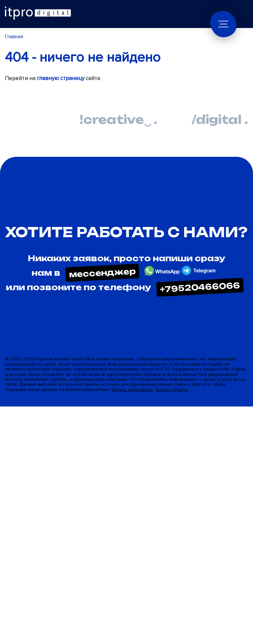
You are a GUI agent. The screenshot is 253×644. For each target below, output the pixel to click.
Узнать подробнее (132, 390)
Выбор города (171, 390)
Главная (14, 37)
